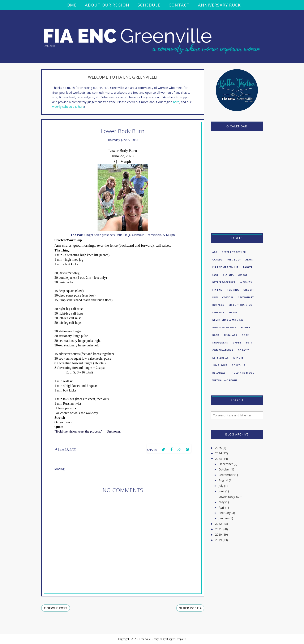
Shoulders (220, 343)
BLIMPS (246, 328)
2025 (218, 448)
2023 (218, 459)
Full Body (234, 260)
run (215, 298)
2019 (218, 540)
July (221, 486)
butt (249, 343)
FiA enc (217, 290)
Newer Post (57, 608)
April (222, 507)
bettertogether (224, 282)
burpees (218, 305)
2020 (218, 535)
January (224, 518)
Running (233, 290)
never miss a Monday (228, 320)
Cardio (217, 260)
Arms (249, 260)
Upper (237, 343)
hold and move (243, 373)
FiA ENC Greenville (226, 267)
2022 (218, 524)
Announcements (224, 328)
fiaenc (233, 313)
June (222, 491)
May (222, 502)
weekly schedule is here (68, 107)
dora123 (243, 350)
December (226, 464)
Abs (215, 252)
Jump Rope (220, 365)
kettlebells (221, 358)
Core (245, 335)
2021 (218, 529)
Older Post (189, 608)
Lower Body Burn (230, 497)
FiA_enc (228, 275)
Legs (216, 275)
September (226, 475)
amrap (243, 275)
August (223, 480)
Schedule (239, 365)
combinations (223, 350)
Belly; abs (230, 335)
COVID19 (228, 298)
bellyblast (220, 373)
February (225, 513)
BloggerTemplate (176, 639)
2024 (218, 453)
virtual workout (225, 381)
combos (218, 313)
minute (238, 358)
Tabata (248, 267)
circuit (249, 290)
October (224, 469)
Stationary (246, 298)
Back (216, 335)
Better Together (234, 252)
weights (246, 282)
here (176, 102)
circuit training (240, 305)
